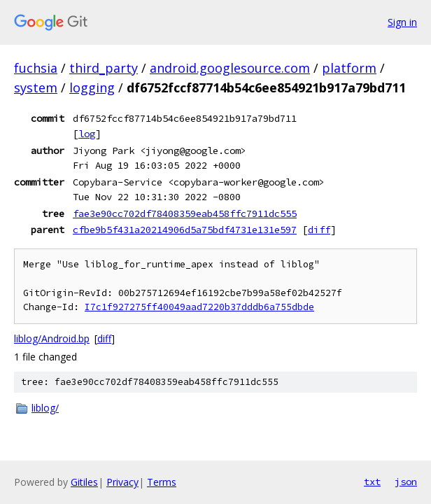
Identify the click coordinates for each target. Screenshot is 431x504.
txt (372, 482)
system (36, 87)
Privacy (122, 482)
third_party (104, 68)
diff (319, 230)
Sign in (402, 22)
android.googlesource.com (230, 68)
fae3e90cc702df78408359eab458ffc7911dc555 (185, 213)
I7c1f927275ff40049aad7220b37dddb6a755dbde (199, 307)
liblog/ (45, 408)
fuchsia (36, 68)
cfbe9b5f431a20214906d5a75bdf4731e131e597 (185, 230)
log (87, 134)
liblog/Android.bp (52, 338)
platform (349, 68)
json (406, 482)
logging (92, 87)
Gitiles (84, 482)
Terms (162, 482)
